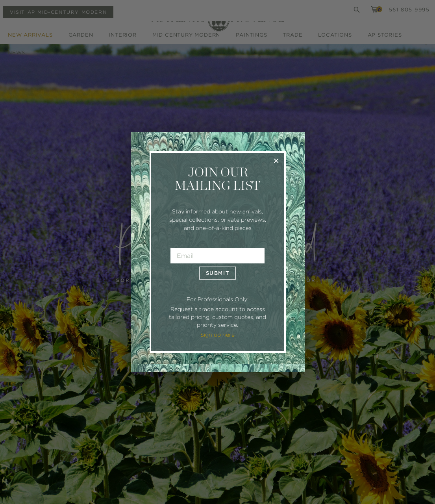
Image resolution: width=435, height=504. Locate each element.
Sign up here (217, 335)
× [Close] (276, 160)
